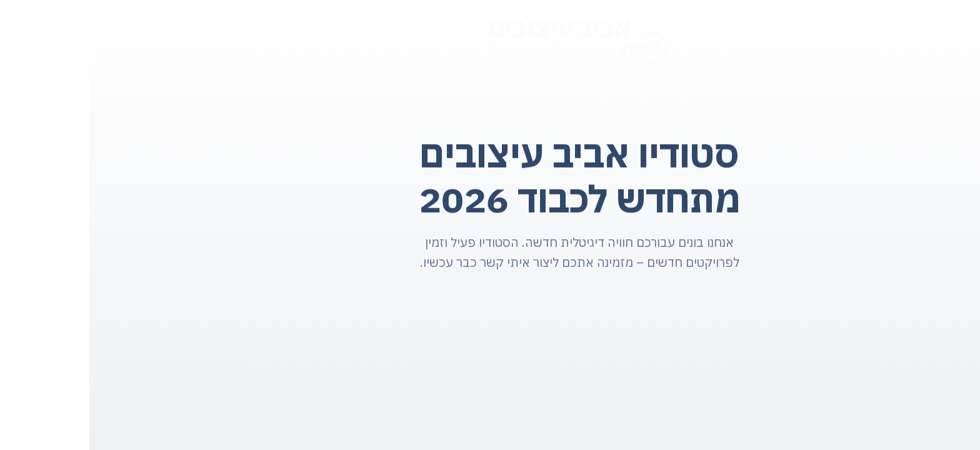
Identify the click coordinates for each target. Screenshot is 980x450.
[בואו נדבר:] (704, 383)
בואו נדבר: (703, 396)
